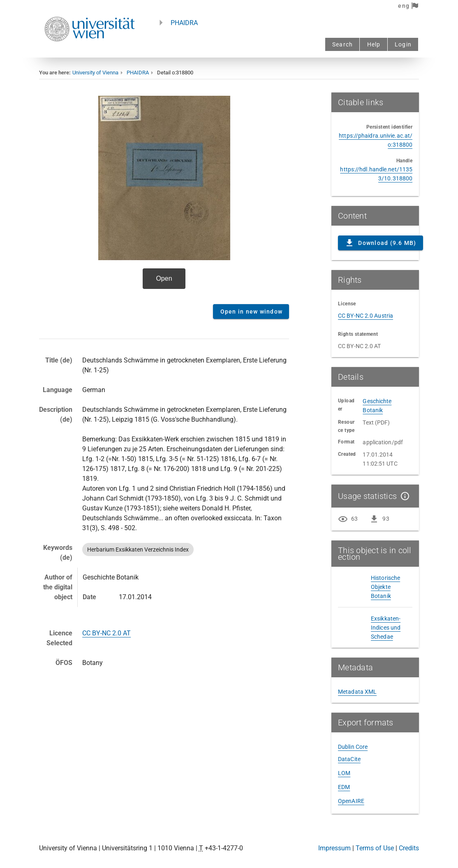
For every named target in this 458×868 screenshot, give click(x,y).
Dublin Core (353, 747)
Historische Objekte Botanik (385, 587)
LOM (344, 773)
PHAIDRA (184, 23)
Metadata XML (357, 692)
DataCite (349, 759)
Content (164, 195)
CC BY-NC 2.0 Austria (365, 316)
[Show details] (403, 496)
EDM (344, 787)
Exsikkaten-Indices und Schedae (386, 628)
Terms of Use (375, 848)
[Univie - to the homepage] (90, 52)
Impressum (334, 848)
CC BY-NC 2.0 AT (106, 633)
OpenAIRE (351, 801)
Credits (409, 848)
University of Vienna (95, 73)
